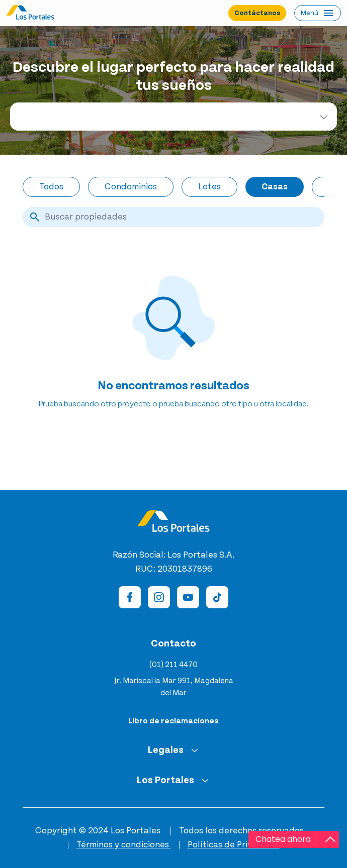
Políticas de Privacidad (234, 845)
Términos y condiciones (124, 845)
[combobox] (173, 117)
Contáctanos (257, 13)
